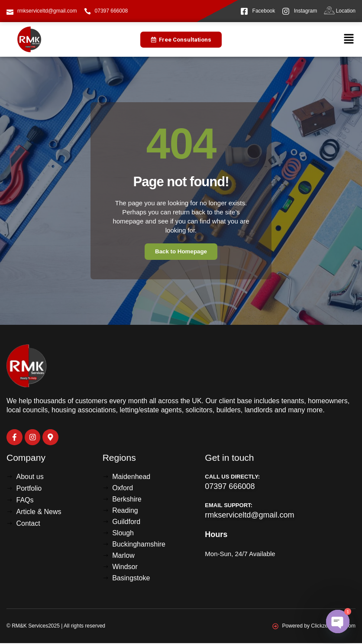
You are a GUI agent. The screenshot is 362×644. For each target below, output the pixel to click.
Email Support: (229, 506)
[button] (349, 39)
